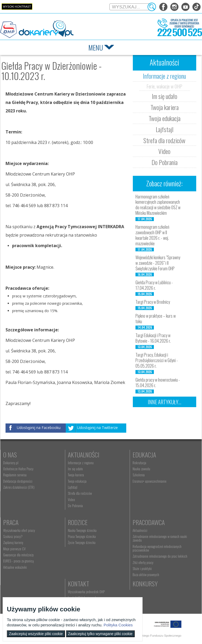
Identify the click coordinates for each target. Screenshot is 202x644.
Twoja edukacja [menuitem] (77, 481)
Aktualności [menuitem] (140, 530)
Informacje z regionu (164, 76)
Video (164, 151)
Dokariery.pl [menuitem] (11, 463)
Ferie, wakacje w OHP (164, 86)
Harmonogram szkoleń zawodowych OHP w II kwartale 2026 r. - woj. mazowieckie (152, 235)
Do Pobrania (165, 162)
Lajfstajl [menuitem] (73, 487)
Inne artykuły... (165, 402)
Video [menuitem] (71, 500)
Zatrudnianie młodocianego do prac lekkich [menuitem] (160, 556)
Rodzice (78, 522)
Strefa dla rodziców (164, 140)
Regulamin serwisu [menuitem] (15, 475)
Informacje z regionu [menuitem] (81, 463)
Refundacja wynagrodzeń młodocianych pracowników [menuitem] (157, 548)
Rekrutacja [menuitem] (139, 463)
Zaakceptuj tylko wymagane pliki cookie (100, 634)
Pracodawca (149, 522)
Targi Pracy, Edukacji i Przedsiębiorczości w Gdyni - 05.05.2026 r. (157, 360)
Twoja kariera (165, 107)
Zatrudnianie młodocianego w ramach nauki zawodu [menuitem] (160, 538)
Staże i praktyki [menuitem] (142, 568)
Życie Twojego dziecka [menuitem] (82, 542)
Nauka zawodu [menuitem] (141, 469)
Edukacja (144, 455)
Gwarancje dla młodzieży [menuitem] (18, 555)
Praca (11, 522)
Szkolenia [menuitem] (139, 475)
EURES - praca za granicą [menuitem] (18, 561)
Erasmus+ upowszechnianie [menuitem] (150, 481)
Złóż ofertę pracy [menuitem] (143, 562)
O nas (10, 455)
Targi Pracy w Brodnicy (153, 302)
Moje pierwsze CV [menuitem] (14, 549)
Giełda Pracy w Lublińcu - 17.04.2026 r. (154, 285)
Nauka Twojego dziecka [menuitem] (82, 530)
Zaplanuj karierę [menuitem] (13, 542)
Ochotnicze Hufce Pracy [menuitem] (18, 469)
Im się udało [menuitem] (75, 469)
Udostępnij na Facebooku (39, 428)
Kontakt (79, 583)
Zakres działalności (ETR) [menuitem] (19, 487)
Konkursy (145, 583)
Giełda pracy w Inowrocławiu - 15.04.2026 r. (158, 383)
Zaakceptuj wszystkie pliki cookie (36, 634)
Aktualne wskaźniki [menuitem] (15, 567)
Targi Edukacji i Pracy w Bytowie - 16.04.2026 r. (153, 338)
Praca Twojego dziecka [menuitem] (82, 536)
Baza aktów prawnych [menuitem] (146, 575)
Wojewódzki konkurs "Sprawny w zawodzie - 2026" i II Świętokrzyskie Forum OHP (158, 263)
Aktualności (84, 455)
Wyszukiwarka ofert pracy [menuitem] (19, 530)
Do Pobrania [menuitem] (75, 506)
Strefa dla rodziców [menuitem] (80, 493)
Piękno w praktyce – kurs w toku (156, 319)
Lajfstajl (165, 129)
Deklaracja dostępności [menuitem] (18, 481)
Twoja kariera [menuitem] (76, 475)
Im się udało (165, 96)
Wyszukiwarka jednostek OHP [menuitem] (86, 592)
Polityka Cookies (118, 625)
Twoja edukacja (165, 118)
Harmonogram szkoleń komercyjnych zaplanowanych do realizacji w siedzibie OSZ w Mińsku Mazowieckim (158, 205)
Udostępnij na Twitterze (97, 428)
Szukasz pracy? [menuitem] (13, 536)
